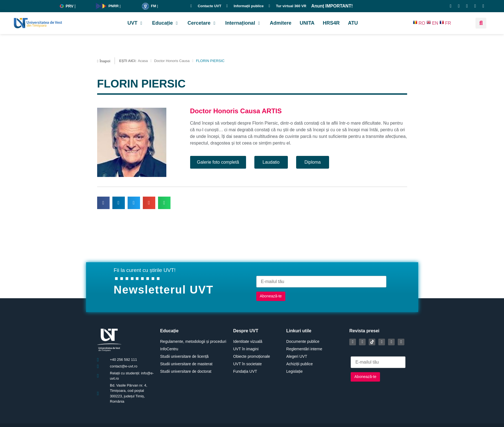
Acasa (143, 61)
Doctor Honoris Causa (172, 61)
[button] (136, 23)
